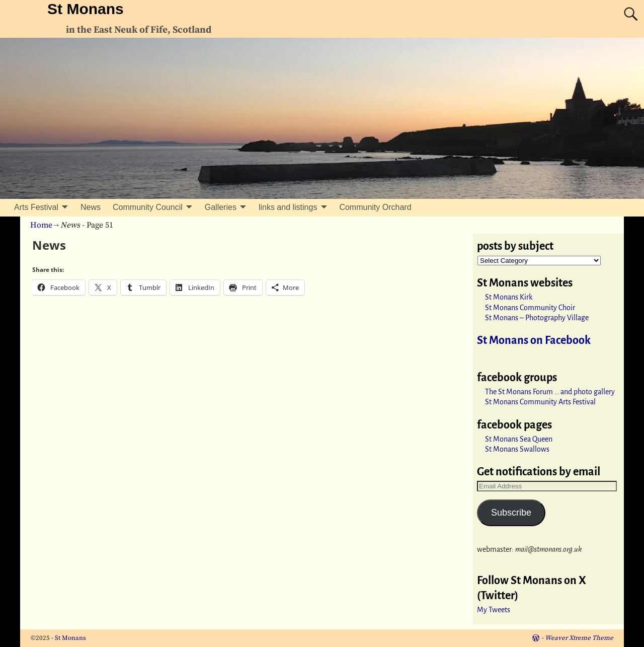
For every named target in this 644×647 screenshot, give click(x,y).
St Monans (86, 9)
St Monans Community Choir (530, 308)
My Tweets (494, 610)
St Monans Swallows (517, 449)
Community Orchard (375, 207)
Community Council (148, 207)
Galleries (221, 207)
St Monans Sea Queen (519, 439)
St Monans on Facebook (534, 340)
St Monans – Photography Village (537, 318)
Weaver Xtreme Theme (579, 638)
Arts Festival (36, 207)
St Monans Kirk (509, 297)
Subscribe (511, 513)
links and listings (288, 207)
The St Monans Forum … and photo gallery (550, 392)
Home (41, 225)
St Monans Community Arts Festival (540, 402)
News (91, 207)
